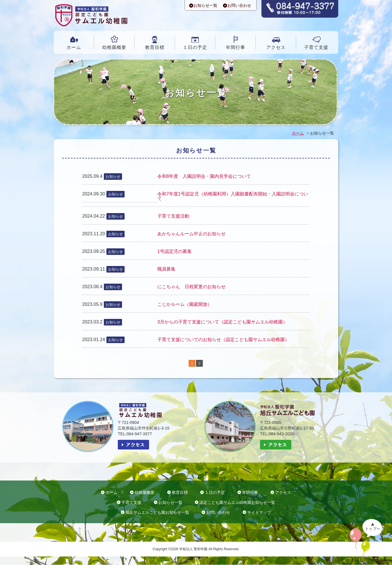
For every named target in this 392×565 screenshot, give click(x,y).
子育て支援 (316, 47)
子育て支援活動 (173, 216)
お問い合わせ (239, 5)
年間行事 (236, 47)
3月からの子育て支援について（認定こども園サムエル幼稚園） (222, 322)
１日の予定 (195, 47)
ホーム (74, 47)
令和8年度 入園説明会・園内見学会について (204, 176)
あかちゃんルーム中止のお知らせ (191, 234)
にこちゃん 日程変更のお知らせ (191, 287)
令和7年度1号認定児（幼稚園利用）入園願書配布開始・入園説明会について (233, 196)
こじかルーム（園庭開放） (185, 304)
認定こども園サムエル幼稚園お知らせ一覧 (237, 503)
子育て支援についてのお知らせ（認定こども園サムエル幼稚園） (223, 340)
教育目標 (155, 47)
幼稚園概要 (114, 47)
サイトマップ (259, 513)
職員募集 (166, 269)
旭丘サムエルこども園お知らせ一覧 (157, 513)
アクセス (276, 47)
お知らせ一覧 (205, 5)
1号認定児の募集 (175, 251)
